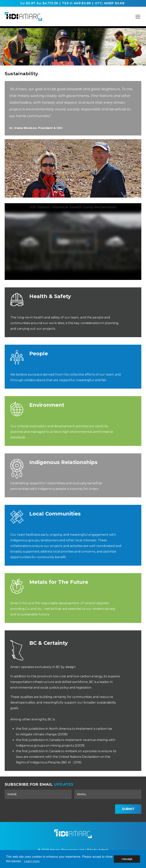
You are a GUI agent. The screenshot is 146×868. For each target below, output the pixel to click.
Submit (128, 809)
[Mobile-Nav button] (138, 17)
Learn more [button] (32, 861)
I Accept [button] (127, 859)
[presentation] (83, 809)
